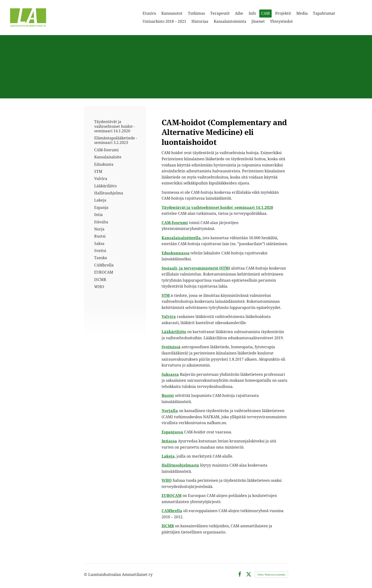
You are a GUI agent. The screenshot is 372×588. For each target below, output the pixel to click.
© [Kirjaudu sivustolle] (86, 574)
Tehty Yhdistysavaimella (271, 574)
